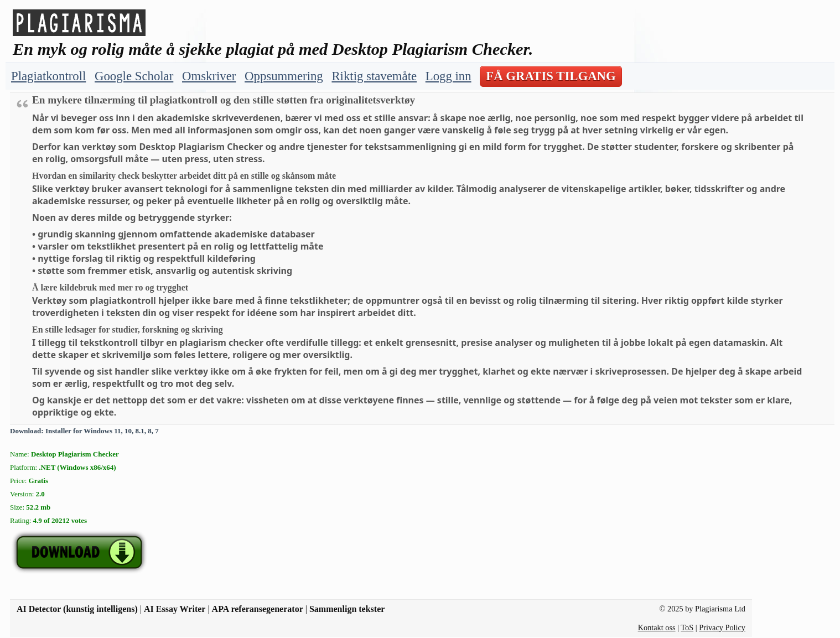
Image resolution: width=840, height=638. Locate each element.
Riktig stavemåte (374, 76)
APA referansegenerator (258, 609)
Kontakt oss (657, 627)
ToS (687, 627)
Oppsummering (284, 76)
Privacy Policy (722, 627)
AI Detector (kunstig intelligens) (77, 609)
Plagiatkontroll (48, 76)
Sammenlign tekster (347, 609)
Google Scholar (134, 76)
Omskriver (209, 76)
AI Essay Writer (175, 609)
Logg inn (448, 76)
